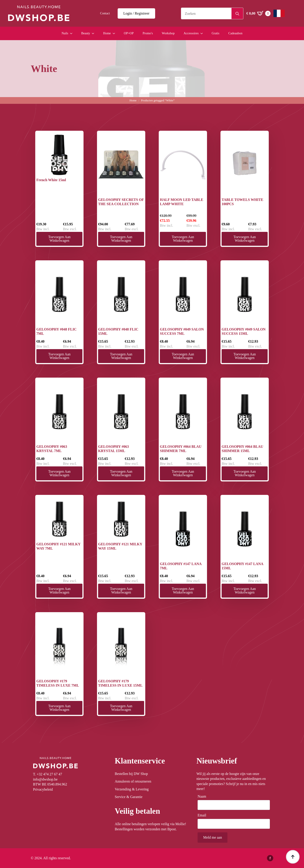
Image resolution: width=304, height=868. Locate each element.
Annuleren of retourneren (133, 781)
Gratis (216, 33)
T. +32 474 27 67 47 (48, 774)
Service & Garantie (129, 797)
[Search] (237, 14)
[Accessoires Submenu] (203, 33)
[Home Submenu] (115, 33)
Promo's (148, 33)
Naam (203, 796)
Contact (105, 13)
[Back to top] (293, 857)
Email (203, 815)
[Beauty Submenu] (94, 33)
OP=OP (129, 33)
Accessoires (191, 33)
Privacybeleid (43, 789)
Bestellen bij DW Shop (131, 774)
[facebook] (270, 858)
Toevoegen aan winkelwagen (59, 239)
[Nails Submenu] (73, 33)
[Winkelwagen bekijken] (258, 13)
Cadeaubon (235, 33)
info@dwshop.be (45, 779)
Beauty (86, 33)
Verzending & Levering (132, 789)
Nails (65, 33)
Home (107, 33)
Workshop (168, 33)
